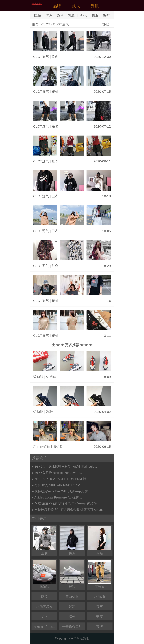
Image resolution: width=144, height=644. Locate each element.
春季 (100, 607)
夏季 (55, 161)
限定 (72, 607)
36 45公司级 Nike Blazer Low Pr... (58, 473)
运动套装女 (44, 607)
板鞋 (106, 15)
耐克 (49, 15)
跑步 (44, 596)
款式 (76, 6)
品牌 (57, 6)
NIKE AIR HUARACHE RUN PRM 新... (62, 479)
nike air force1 (44, 627)
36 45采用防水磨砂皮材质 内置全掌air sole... (66, 467)
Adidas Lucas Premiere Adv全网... (58, 497)
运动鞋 (38, 377)
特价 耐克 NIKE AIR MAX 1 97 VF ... (60, 485)
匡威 (38, 15)
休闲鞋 (51, 377)
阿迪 (71, 15)
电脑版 (84, 638)
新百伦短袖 (42, 447)
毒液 (100, 627)
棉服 (95, 15)
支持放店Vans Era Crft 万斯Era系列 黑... (63, 491)
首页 (35, 24)
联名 (55, 57)
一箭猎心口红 (72, 627)
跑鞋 (49, 412)
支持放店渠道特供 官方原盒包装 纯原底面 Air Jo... (70, 510)
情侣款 (58, 447)
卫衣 (55, 196)
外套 (84, 15)
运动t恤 (100, 596)
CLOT (46, 24)
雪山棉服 (72, 596)
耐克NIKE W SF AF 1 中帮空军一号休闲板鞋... (67, 504)
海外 (72, 617)
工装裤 (100, 574)
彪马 (60, 15)
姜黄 (100, 617)
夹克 (72, 541)
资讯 (95, 6)
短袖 (55, 92)
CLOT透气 (61, 24)
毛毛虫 (44, 617)
